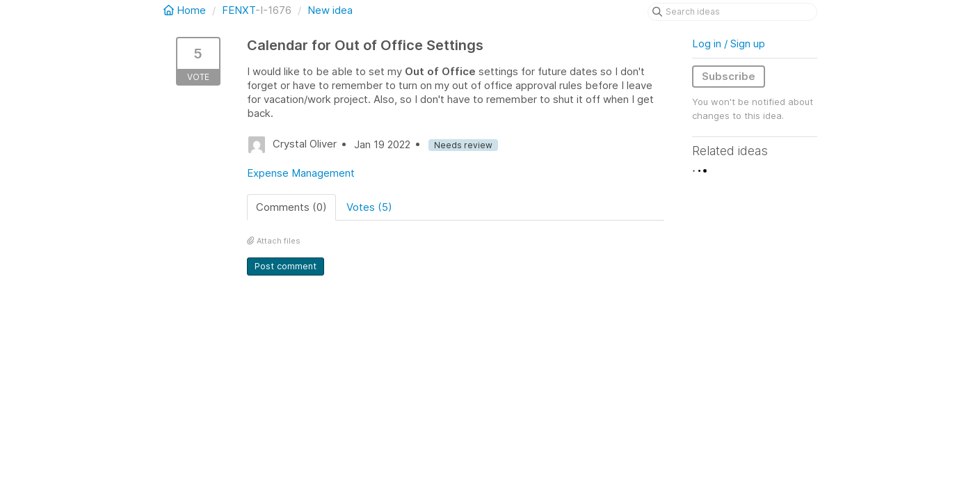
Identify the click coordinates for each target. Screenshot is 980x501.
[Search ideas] (732, 12)
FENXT (239, 10)
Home (186, 10)
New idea (330, 10)
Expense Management (301, 173)
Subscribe (729, 76)
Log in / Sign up (729, 43)
